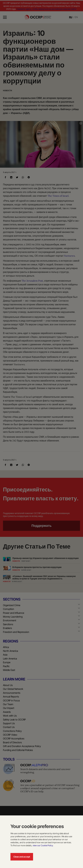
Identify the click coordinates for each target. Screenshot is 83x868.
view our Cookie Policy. (43, 845)
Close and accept (22, 857)
